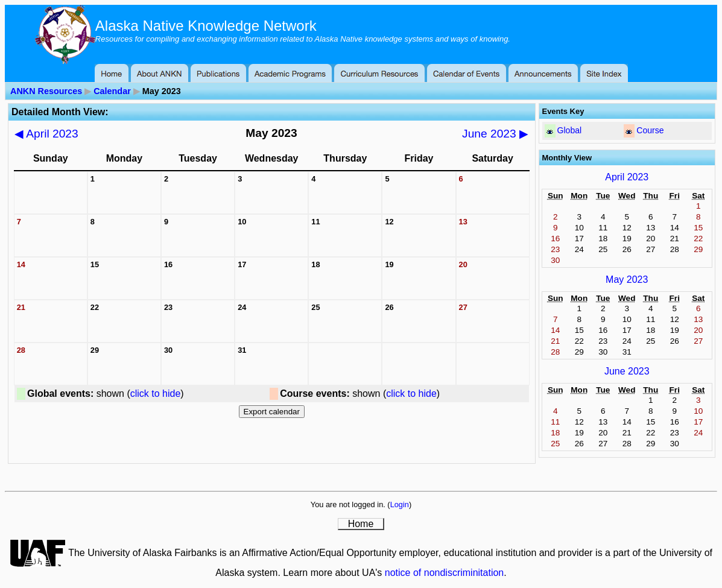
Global (570, 130)
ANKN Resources (46, 91)
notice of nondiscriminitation (444, 573)
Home (361, 524)
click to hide (156, 394)
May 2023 (627, 280)
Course (650, 130)
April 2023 (46, 134)
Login (400, 504)
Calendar (112, 91)
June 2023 (495, 134)
